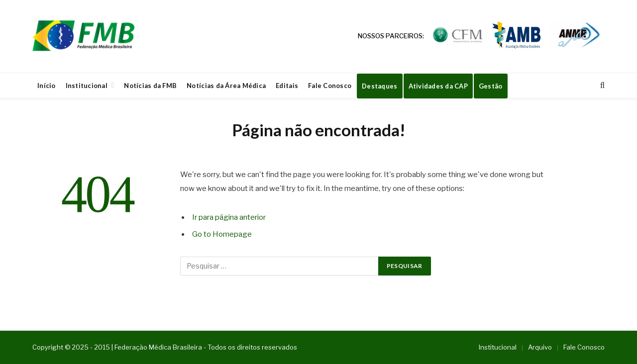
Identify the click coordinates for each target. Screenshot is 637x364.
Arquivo (540, 347)
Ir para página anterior (229, 217)
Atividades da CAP (438, 86)
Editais (287, 86)
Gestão (491, 86)
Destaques (379, 86)
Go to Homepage (222, 234)
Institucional (87, 86)
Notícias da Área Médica (226, 86)
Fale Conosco (330, 86)
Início (47, 86)
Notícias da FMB (150, 86)
